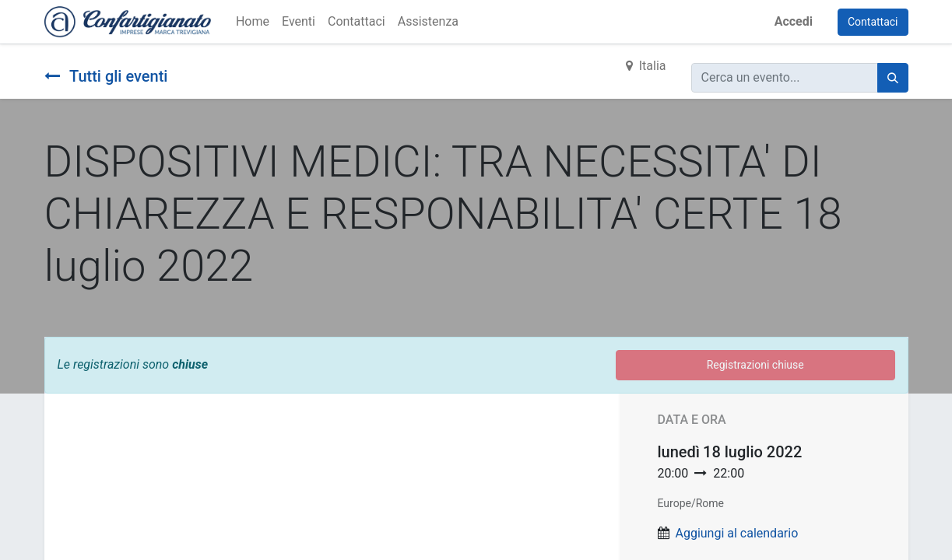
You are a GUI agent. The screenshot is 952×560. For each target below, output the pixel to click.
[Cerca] (893, 78)
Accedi (794, 21)
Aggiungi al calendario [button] (736, 533)
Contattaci (873, 22)
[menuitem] (253, 22)
